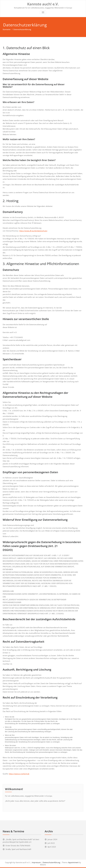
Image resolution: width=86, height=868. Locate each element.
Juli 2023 (51, 843)
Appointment (73, 862)
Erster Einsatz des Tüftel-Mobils (18, 846)
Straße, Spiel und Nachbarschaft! (18, 849)
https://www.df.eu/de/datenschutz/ (33, 231)
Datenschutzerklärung (51, 862)
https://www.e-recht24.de (19, 774)
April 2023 (52, 847)
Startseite (7, 29)
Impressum (36, 862)
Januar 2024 (52, 839)
